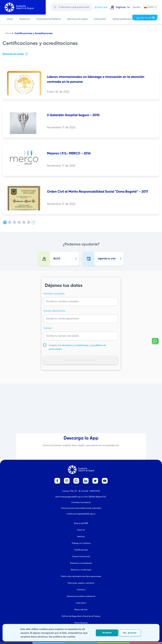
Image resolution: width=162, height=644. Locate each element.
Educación (100, 19)
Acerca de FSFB (81, 523)
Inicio (10, 19)
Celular (48, 328)
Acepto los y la (77, 347)
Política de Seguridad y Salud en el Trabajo (81, 616)
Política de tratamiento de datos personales (81, 577)
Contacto (81, 590)
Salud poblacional (123, 19)
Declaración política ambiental (81, 596)
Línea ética (81, 603)
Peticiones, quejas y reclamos (81, 583)
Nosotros (25, 19)
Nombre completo (54, 294)
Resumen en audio (16, 54)
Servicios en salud (77, 19)
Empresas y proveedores (81, 563)
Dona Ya (81, 530)
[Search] (74, 7)
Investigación (148, 19)
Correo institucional (81, 557)
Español (149, 7)
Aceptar (107, 633)
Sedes (137, 7)
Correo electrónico (54, 311)
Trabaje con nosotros (81, 543)
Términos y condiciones (81, 570)
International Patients (49, 19)
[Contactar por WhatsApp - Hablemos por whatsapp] (155, 389)
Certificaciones (81, 550)
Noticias (81, 537)
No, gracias (130, 633)
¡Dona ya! (101, 7)
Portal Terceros (81, 623)
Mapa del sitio (81, 610)
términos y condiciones (75, 345)
